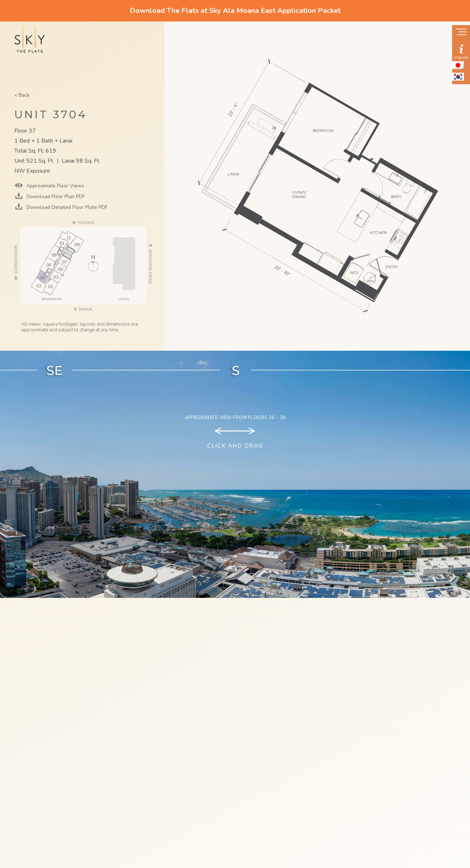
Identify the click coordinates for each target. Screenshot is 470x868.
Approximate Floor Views (55, 186)
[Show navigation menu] (461, 33)
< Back (22, 95)
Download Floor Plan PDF (55, 196)
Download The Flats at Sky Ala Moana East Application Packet (235, 11)
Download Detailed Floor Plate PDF (66, 207)
